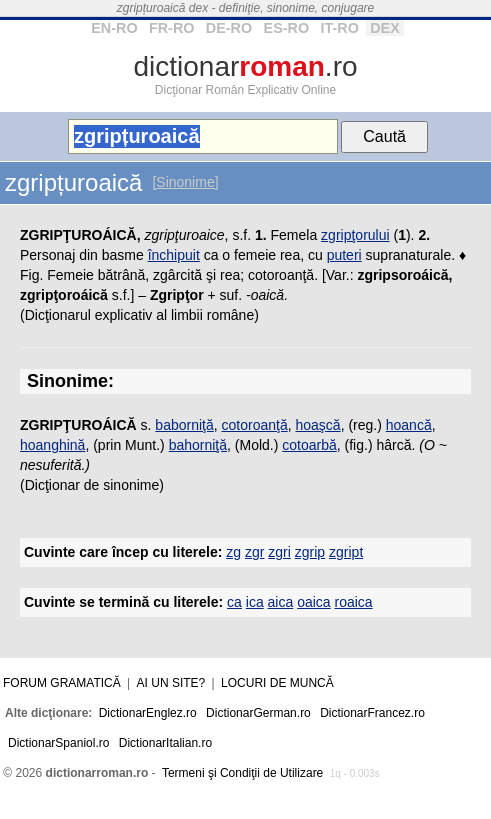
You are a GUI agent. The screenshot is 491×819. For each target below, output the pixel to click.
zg (233, 552)
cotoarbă (309, 445)
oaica (313, 602)
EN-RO (114, 28)
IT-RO (339, 28)
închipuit (174, 255)
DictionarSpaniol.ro (58, 743)
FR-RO (172, 28)
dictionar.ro (245, 66)
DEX (385, 28)
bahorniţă (198, 445)
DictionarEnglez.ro (148, 713)
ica (255, 602)
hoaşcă (317, 425)
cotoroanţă (255, 425)
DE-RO (229, 28)
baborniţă (184, 425)
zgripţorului (355, 235)
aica (281, 602)
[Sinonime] (185, 182)
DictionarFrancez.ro (372, 713)
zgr (254, 552)
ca (234, 602)
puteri (344, 255)
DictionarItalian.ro (165, 743)
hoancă (409, 425)
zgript (346, 552)
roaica (354, 602)
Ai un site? (171, 683)
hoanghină (52, 445)
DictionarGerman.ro (258, 713)
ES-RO (287, 28)
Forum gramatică (62, 683)
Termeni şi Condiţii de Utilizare (242, 773)
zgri (279, 552)
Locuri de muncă (277, 683)
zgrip (310, 552)
